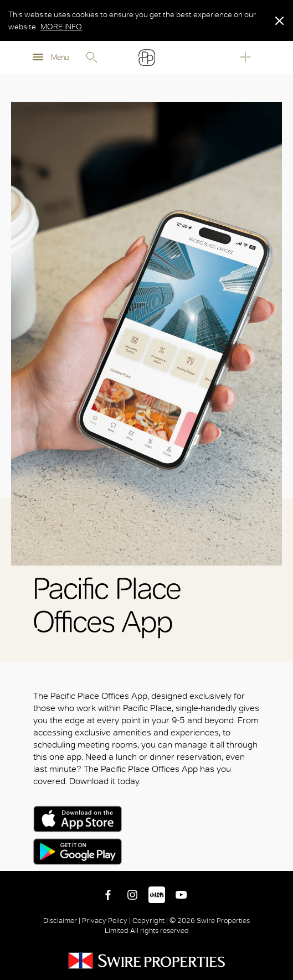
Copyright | (150, 921)
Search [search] (91, 58)
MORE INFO (61, 27)
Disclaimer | (63, 921)
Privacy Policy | (106, 921)
